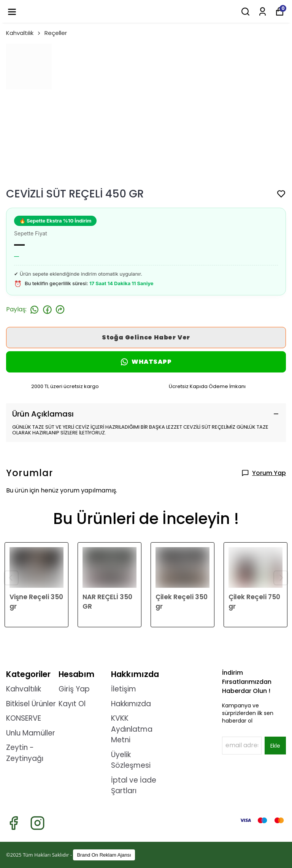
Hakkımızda (131, 704)
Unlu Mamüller (31, 733)
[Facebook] (13, 823)
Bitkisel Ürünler (31, 704)
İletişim (124, 689)
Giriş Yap (74, 689)
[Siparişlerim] (263, 12)
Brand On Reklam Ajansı (104, 855)
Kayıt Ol (72, 704)
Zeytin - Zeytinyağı (25, 753)
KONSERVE (24, 718)
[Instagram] (37, 823)
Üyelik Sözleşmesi (131, 760)
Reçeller (56, 33)
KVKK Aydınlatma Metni (132, 729)
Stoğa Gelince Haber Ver (146, 337)
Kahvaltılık (24, 33)
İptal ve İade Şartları (134, 786)
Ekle (275, 746)
